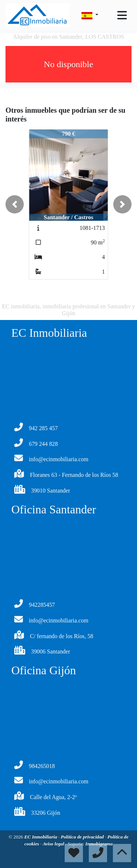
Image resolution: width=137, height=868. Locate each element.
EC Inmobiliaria (41, 837)
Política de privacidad (83, 837)
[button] (15, 204)
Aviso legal (54, 844)
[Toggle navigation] (122, 15)
